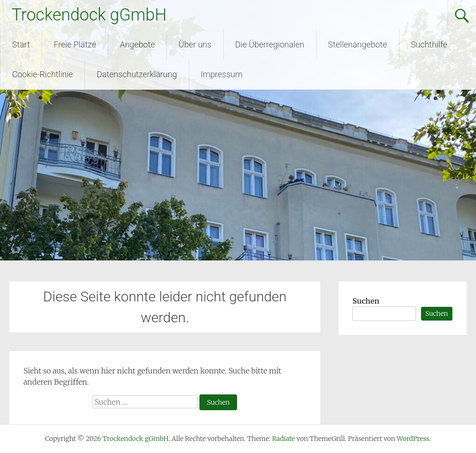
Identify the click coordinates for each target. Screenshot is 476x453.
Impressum (222, 74)
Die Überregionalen (270, 44)
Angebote (138, 44)
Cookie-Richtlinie (43, 74)
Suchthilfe (429, 44)
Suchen (366, 301)
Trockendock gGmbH (89, 15)
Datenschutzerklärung (137, 74)
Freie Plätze (75, 44)
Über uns (195, 44)
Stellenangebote (358, 44)
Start (21, 44)
